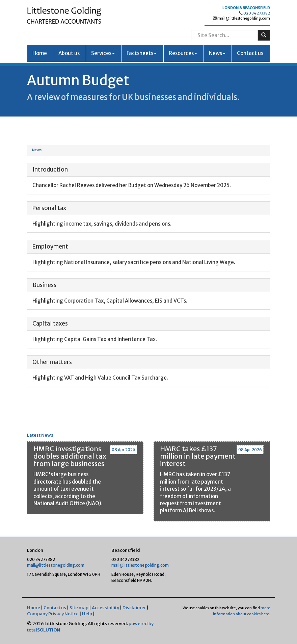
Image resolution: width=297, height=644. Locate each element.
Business (44, 285)
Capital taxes (50, 324)
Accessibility (105, 608)
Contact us (250, 53)
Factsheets (142, 53)
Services (103, 53)
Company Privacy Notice (53, 614)
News (217, 53)
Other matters (52, 362)
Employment (50, 247)
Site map (79, 608)
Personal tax (49, 208)
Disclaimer (134, 608)
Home (40, 53)
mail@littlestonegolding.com (243, 18)
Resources (183, 53)
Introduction (50, 170)
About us (69, 53)
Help (87, 614)
